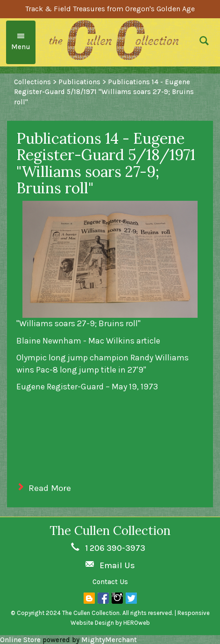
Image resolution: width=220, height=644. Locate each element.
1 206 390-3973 (115, 548)
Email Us (117, 565)
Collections (32, 82)
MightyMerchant (109, 640)
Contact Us (110, 582)
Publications (79, 82)
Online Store (20, 640)
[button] (206, 42)
